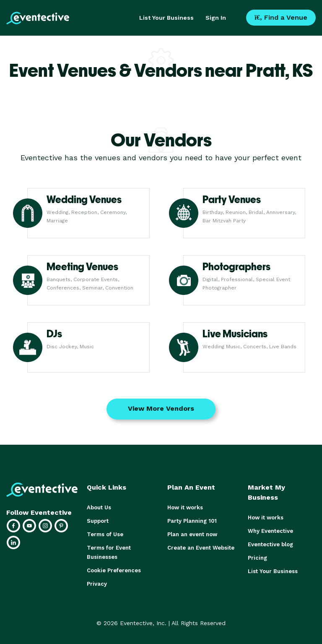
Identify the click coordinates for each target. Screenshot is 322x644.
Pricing (257, 558)
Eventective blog (270, 544)
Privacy (97, 584)
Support (98, 521)
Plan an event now (192, 534)
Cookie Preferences (114, 570)
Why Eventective (270, 531)
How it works (185, 507)
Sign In (216, 18)
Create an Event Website (201, 548)
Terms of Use (105, 534)
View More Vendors (161, 408)
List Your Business (166, 18)
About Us (99, 507)
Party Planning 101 (192, 521)
